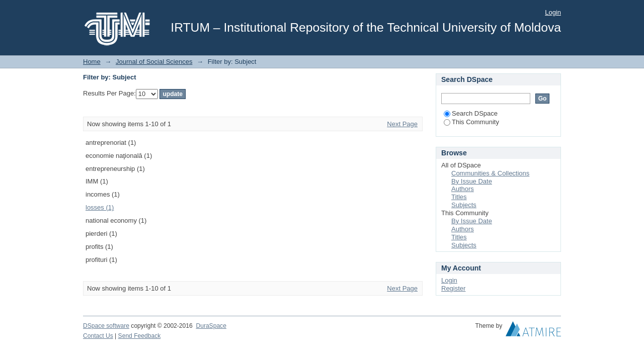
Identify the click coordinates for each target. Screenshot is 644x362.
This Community (471, 122)
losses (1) (100, 207)
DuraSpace (211, 326)
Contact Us (98, 336)
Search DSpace (471, 113)
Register (453, 288)
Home (92, 62)
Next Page (402, 124)
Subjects (464, 205)
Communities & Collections (490, 173)
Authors (463, 189)
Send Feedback (140, 336)
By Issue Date (472, 181)
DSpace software (106, 326)
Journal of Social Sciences (154, 62)
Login (553, 12)
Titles (459, 197)
